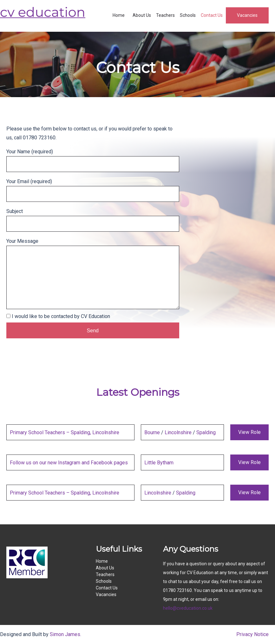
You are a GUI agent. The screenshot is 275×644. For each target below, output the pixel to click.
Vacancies (247, 15)
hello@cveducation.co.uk (188, 608)
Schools (188, 15)
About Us (142, 15)
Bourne (152, 432)
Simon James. (65, 634)
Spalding (206, 432)
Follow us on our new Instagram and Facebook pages (69, 463)
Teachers (165, 15)
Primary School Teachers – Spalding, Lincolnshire (65, 432)
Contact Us (212, 15)
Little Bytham (159, 463)
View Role (249, 432)
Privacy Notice (252, 634)
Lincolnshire (178, 432)
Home (119, 15)
